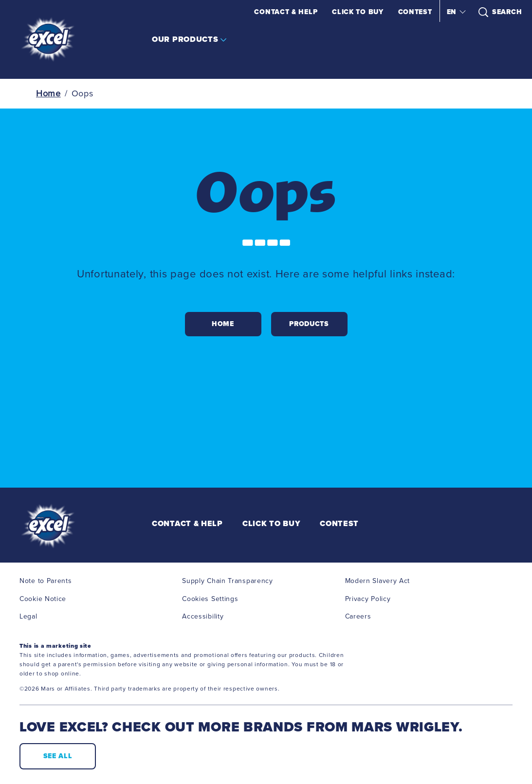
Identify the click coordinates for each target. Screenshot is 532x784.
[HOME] (223, 324)
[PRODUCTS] (309, 324)
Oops (83, 93)
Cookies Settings (210, 599)
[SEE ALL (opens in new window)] (58, 756)
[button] (455, 12)
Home (48, 93)
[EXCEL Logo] (71, 526)
